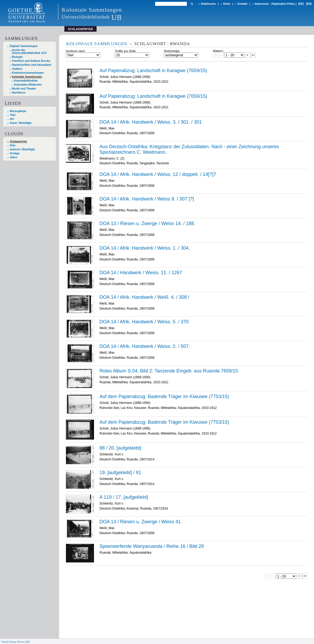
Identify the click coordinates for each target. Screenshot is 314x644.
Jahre (13, 157)
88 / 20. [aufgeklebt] (120, 448)
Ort (12, 119)
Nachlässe (19, 93)
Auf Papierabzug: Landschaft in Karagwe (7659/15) (153, 71)
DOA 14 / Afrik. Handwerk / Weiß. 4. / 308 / (144, 297)
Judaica (17, 69)
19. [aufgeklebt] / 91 (120, 473)
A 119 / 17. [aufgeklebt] (124, 497)
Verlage (15, 153)
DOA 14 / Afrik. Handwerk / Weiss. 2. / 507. (145, 346)
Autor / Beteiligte (21, 123)
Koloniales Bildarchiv (28, 85)
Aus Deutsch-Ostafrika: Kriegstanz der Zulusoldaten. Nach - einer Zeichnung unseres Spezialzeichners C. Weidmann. (189, 150)
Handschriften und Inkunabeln (32, 65)
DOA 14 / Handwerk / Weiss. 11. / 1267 (141, 273)
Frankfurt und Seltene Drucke (31, 61)
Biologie (17, 57)
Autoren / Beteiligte (22, 149)
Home (227, 4)
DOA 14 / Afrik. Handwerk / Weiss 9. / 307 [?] (147, 199)
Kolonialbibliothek (26, 81)
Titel (13, 115)
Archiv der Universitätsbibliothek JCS (29, 52)
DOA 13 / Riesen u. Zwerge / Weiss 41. (141, 522)
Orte (13, 145)
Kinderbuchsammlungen (28, 73)
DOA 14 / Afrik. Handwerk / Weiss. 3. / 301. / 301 (151, 122)
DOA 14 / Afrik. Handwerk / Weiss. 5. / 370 (144, 322)
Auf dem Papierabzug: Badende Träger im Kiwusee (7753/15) (164, 396)
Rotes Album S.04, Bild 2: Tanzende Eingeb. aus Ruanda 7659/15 (169, 371)
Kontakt (242, 4)
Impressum (262, 4)
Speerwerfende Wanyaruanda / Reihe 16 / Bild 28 (152, 546)
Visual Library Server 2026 (15, 642)
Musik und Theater (24, 89)
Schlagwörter (18, 141)
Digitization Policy (283, 4)
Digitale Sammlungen (24, 46)
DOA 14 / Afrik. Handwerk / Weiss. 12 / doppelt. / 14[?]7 (158, 174)
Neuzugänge (18, 111)
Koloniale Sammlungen (27, 77)
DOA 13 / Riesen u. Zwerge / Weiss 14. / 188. (147, 223)
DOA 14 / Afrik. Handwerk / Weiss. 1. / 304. (145, 248)
